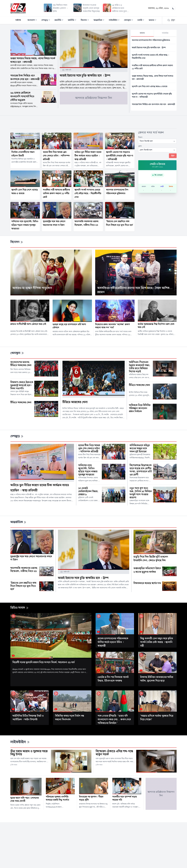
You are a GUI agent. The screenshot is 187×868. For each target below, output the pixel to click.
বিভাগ (140, 137)
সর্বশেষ (18, 20)
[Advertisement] (94, 121)
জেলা (140, 146)
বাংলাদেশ (33, 20)
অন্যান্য (153, 20)
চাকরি (142, 20)
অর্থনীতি (73, 20)
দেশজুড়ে (46, 20)
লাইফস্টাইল (115, 20)
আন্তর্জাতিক (100, 20)
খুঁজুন (171, 20)
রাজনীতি (60, 20)
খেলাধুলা (129, 20)
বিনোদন (86, 20)
